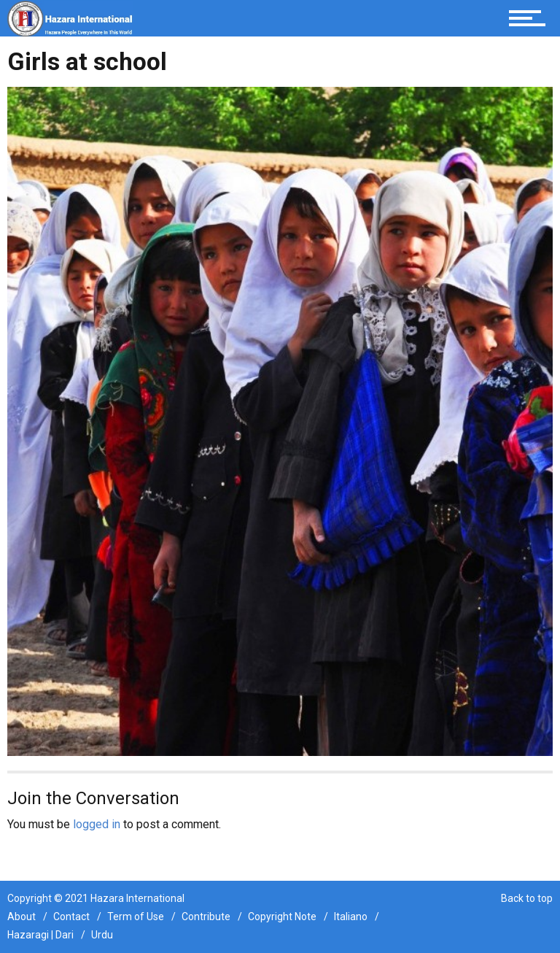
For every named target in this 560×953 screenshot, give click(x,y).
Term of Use (136, 917)
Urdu (102, 935)
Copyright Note (282, 917)
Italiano (351, 917)
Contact (71, 917)
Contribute (206, 917)
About (22, 917)
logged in (97, 824)
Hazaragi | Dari (40, 935)
